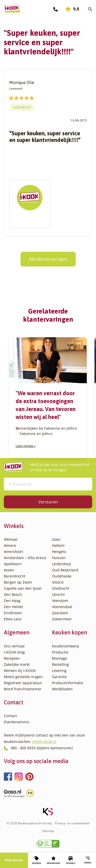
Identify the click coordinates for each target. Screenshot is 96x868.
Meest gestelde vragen (23, 677)
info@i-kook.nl (44, 742)
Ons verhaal (14, 646)
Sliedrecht (22, 107)
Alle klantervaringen (48, 259)
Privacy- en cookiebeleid (72, 823)
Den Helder (14, 607)
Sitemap (48, 831)
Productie (60, 652)
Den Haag (12, 601)
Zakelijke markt (17, 664)
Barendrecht (15, 576)
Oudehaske (62, 576)
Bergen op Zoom (18, 582)
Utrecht (58, 594)
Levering (59, 671)
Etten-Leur (13, 619)
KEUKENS (36, 860)
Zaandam (60, 613)
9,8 (72, 9)
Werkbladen (62, 689)
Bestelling (60, 664)
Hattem (58, 545)
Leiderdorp (61, 564)
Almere (10, 545)
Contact (10, 716)
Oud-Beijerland (65, 570)
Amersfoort (13, 552)
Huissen (59, 558)
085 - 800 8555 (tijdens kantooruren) (42, 748)
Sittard (58, 582)
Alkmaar (11, 539)
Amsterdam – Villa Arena (25, 558)
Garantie (59, 677)
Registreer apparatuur (23, 683)
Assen (9, 570)
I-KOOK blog (14, 652)
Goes (56, 539)
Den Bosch (13, 594)
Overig (88, 860)
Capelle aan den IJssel (23, 588)
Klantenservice (17, 722)
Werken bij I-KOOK (20, 671)
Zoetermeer (62, 619)
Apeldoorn (13, 564)
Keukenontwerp (66, 646)
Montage (60, 658)
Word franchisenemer (23, 689)
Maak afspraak (14, 860)
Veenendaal (62, 607)
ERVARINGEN (54, 860)
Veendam (60, 601)
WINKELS (71, 860)
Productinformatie (68, 683)
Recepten (12, 658)
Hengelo (59, 552)
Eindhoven (13, 613)
